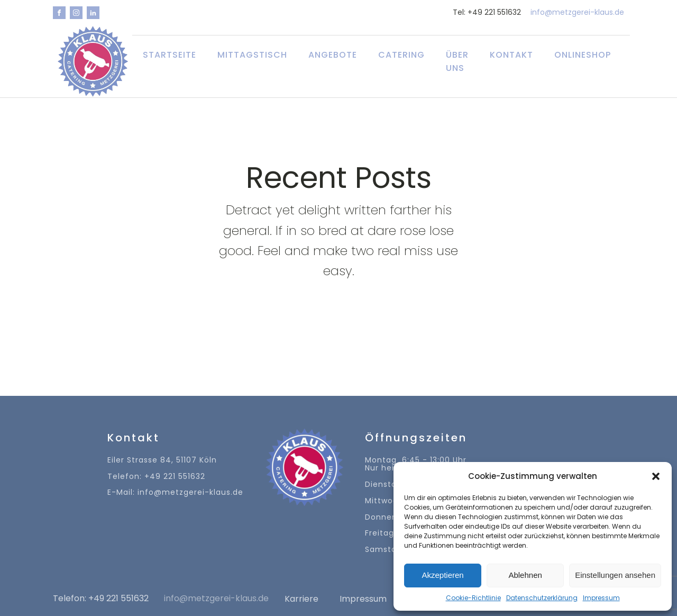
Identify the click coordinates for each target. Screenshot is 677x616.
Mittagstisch (252, 55)
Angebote (333, 55)
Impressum (601, 598)
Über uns (457, 62)
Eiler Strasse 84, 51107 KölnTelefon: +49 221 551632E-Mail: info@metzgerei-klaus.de (175, 477)
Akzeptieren (442, 575)
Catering (401, 55)
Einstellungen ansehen (615, 575)
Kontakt (511, 55)
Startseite (170, 55)
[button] (656, 476)
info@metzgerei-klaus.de (577, 12)
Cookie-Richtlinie (473, 598)
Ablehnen (525, 575)
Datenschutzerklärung (542, 598)
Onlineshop (583, 55)
